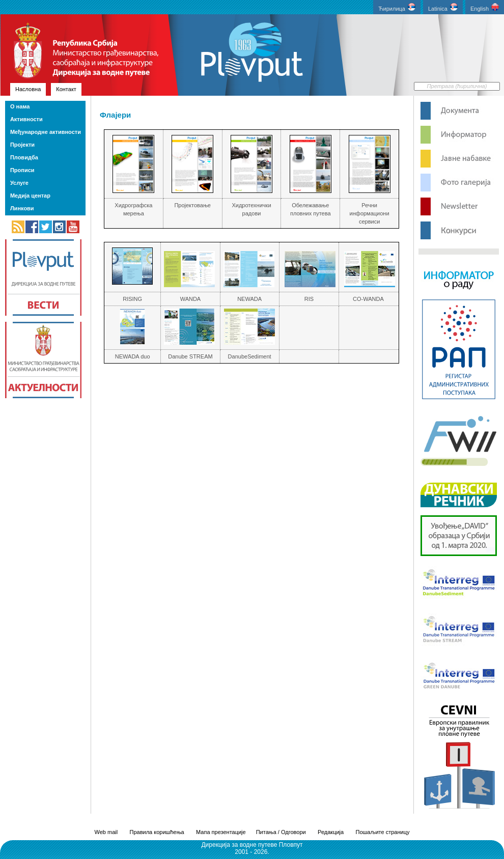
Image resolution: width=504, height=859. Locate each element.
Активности (26, 119)
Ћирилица (397, 7)
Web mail (106, 832)
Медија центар (30, 196)
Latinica (443, 7)
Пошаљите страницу (382, 832)
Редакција (331, 832)
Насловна (28, 89)
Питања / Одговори (281, 832)
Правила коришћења (157, 832)
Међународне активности (46, 132)
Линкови (22, 208)
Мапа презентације (221, 832)
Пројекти (22, 145)
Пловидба (24, 157)
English (485, 7)
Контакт (66, 89)
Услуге (19, 183)
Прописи (22, 170)
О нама (20, 106)
